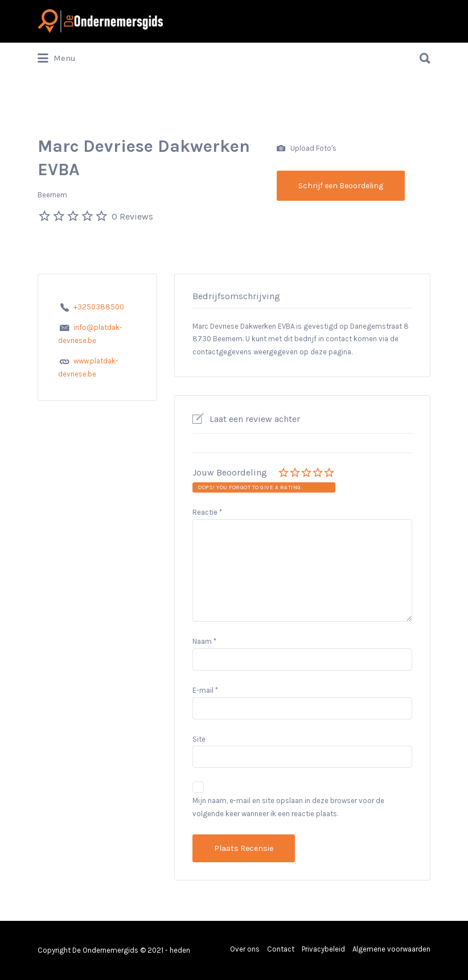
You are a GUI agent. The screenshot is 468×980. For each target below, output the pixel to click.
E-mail (205, 690)
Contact (281, 949)
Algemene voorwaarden (391, 949)
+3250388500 (99, 307)
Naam (204, 641)
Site (199, 739)
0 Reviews (132, 216)
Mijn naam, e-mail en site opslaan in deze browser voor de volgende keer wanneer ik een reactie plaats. (288, 807)
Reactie (207, 512)
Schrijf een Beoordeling (341, 186)
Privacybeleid (323, 949)
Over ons (245, 949)
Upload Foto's (307, 149)
